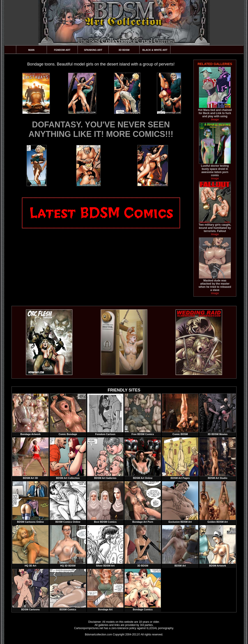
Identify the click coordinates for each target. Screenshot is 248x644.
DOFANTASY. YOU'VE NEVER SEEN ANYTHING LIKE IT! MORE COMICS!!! (101, 129)
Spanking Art (93, 50)
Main (31, 50)
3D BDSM (124, 50)
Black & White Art (155, 50)
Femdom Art (62, 50)
